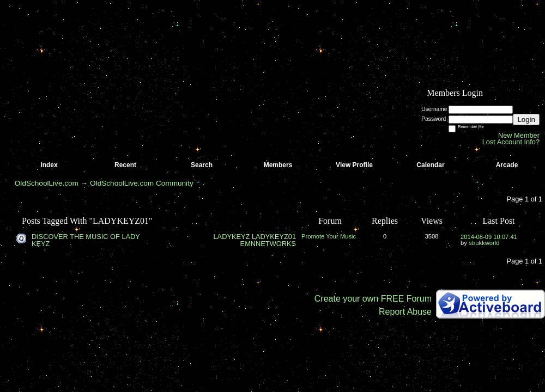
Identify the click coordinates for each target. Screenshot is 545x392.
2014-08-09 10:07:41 (489, 237)
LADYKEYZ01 (274, 237)
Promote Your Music (329, 236)
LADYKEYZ (231, 237)
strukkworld (484, 243)
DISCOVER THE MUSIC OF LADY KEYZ (86, 240)
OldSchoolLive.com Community (142, 183)
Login (526, 120)
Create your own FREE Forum (373, 299)
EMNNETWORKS (268, 244)
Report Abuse (405, 312)
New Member (519, 135)
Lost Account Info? (511, 142)
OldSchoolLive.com (47, 183)
